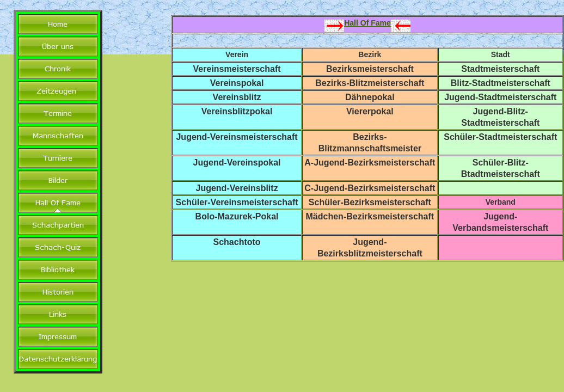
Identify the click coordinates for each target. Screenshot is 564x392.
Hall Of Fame (367, 23)
